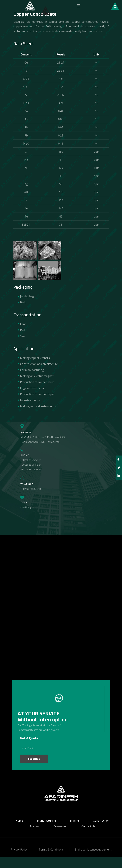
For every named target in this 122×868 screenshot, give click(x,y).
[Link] (30, 6)
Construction (101, 821)
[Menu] (79, 6)
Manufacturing (47, 821)
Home (19, 821)
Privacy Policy (19, 850)
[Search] (115, 6)
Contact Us (88, 826)
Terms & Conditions (51, 850)
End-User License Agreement (93, 850)
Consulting (60, 826)
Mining (74, 821)
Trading (35, 826)
